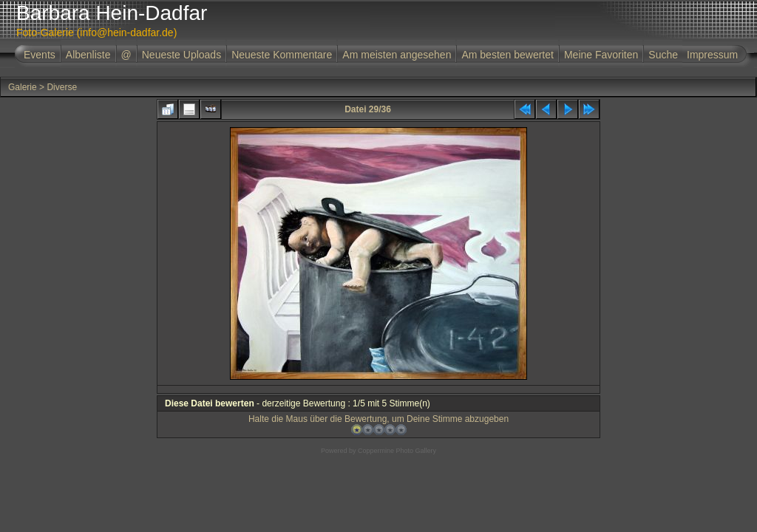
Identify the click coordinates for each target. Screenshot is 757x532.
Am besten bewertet (508, 55)
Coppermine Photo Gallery (397, 451)
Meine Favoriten (601, 55)
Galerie (23, 87)
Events (40, 55)
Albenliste (88, 55)
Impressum (712, 55)
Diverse (62, 87)
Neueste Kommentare (282, 55)
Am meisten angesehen (397, 55)
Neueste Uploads (181, 55)
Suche (663, 55)
